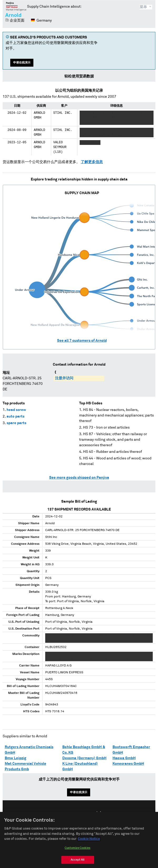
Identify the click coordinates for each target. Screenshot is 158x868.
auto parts (16, 416)
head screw (16, 410)
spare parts (16, 423)
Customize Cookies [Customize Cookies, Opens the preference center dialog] (78, 851)
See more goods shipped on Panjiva (79, 478)
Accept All (78, 863)
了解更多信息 (92, 162)
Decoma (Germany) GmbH (84, 758)
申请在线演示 (22, 63)
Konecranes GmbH (128, 764)
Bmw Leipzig (16, 758)
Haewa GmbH (124, 758)
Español (82, 813)
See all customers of (82, 341)
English (62, 813)
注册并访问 (64, 378)
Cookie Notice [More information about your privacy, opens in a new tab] (89, 842)
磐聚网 (16, 6)
